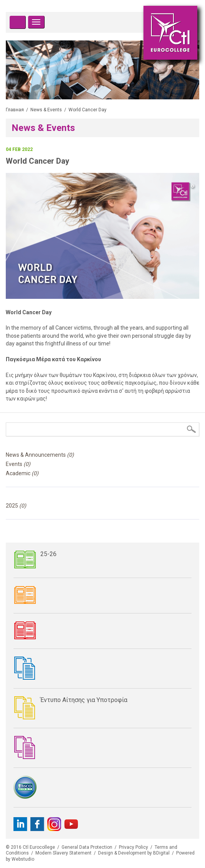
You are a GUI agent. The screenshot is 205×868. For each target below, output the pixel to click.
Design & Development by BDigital (134, 853)
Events (18, 464)
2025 (16, 506)
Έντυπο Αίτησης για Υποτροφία (84, 700)
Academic (22, 473)
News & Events (46, 110)
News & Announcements (40, 455)
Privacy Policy (133, 847)
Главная (15, 110)
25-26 (48, 554)
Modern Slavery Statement (63, 853)
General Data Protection (87, 847)
